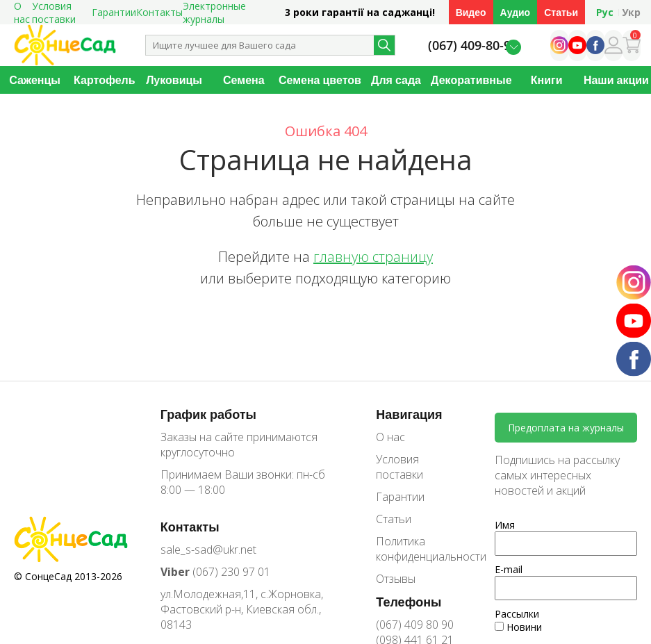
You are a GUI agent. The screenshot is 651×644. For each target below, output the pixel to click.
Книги (547, 80)
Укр (631, 12)
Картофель (105, 80)
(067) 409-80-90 (473, 46)
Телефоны (409, 602)
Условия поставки (399, 467)
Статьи (561, 12)
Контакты (159, 12)
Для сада (396, 80)
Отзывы (396, 579)
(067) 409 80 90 (415, 625)
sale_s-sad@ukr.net (208, 550)
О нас (390, 437)
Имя (505, 525)
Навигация (409, 414)
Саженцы (35, 80)
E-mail (509, 569)
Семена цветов (320, 80)
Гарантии (114, 12)
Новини (518, 627)
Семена (244, 80)
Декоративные (471, 80)
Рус (605, 12)
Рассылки (517, 614)
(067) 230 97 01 (215, 572)
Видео (471, 12)
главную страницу (373, 257)
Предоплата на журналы (566, 428)
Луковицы (174, 80)
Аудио (516, 12)
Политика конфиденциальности (421, 549)
